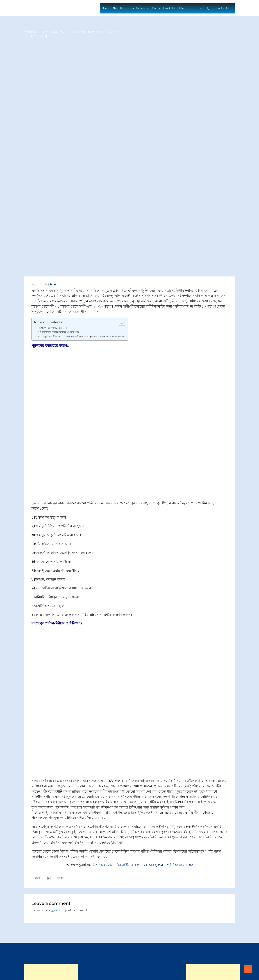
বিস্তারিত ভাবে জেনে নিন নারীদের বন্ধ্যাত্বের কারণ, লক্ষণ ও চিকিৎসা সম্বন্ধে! (139, 865)
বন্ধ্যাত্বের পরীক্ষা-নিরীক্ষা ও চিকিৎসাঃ (61, 332)
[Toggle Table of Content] (120, 323)
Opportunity (207, 8)
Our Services (145, 8)
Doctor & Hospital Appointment (176, 8)
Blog (53, 284)
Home (113, 8)
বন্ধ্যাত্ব (60, 878)
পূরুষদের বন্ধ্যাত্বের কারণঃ (54, 328)
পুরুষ (49, 878)
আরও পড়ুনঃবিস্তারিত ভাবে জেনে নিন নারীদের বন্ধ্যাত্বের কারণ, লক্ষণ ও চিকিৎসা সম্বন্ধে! (80, 336)
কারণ (37, 878)
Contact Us (226, 8)
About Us (127, 8)
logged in (55, 910)
